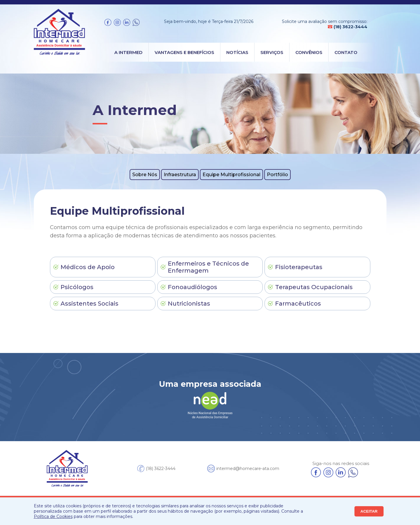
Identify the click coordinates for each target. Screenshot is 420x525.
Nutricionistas (189, 304)
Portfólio (277, 175)
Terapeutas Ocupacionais (314, 287)
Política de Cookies (53, 516)
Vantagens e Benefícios (184, 52)
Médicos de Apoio (88, 267)
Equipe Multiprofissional (231, 175)
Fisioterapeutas (299, 267)
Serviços (272, 52)
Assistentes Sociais (89, 304)
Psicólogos (77, 287)
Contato (346, 52)
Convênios (309, 52)
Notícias (237, 52)
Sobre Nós (145, 175)
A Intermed (128, 52)
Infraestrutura (180, 175)
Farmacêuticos (298, 304)
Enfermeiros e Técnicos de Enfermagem (208, 267)
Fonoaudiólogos (193, 287)
